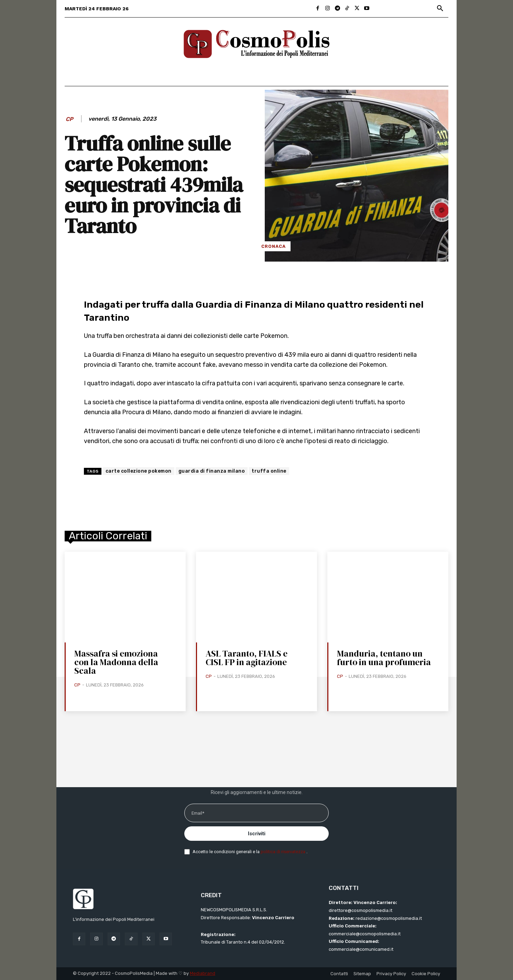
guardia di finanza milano (212, 471)
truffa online (269, 471)
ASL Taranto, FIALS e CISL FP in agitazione (247, 658)
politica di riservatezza (283, 852)
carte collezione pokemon (139, 471)
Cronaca (274, 246)
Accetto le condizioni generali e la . (250, 852)
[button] (440, 9)
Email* (198, 813)
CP (69, 119)
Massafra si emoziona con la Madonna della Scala (116, 662)
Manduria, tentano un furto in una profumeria (384, 658)
